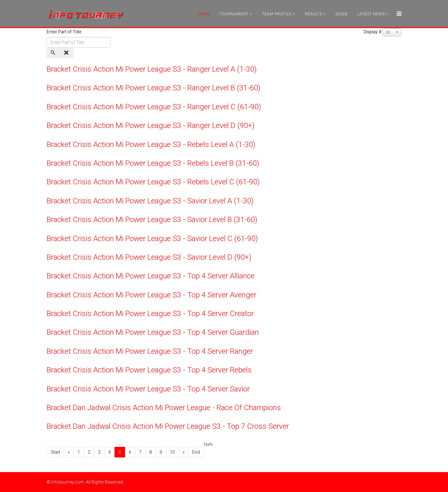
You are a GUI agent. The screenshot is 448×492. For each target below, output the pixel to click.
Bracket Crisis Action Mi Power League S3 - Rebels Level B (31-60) (153, 163)
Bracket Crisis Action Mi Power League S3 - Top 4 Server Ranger (150, 351)
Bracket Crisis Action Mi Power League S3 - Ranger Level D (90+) (151, 125)
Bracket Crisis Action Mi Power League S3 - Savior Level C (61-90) (152, 239)
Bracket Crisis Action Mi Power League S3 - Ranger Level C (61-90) (154, 107)
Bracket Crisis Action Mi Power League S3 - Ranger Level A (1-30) (152, 69)
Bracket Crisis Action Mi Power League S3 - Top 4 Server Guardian (153, 332)
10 (172, 452)
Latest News (371, 14)
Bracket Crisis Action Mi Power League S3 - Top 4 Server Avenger (152, 295)
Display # (373, 32)
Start (55, 452)
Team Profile (277, 14)
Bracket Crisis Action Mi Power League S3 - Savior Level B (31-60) (152, 220)
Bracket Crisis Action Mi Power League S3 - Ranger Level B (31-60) (154, 88)
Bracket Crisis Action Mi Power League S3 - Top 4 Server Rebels (149, 370)
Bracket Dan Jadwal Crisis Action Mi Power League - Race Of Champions (164, 408)
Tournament (234, 14)
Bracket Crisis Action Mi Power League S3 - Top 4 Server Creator (150, 314)
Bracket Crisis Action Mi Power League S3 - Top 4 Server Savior (148, 389)
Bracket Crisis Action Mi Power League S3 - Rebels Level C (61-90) (153, 182)
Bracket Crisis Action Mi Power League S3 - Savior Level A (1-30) (150, 201)
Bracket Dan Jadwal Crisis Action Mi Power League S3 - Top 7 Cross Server (168, 426)
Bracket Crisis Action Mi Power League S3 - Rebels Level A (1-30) (151, 144)
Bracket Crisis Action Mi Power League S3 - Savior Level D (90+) (149, 257)
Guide (342, 14)
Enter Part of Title (65, 32)
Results (313, 14)
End (196, 452)
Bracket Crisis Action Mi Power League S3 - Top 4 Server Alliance (151, 276)
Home (204, 14)
